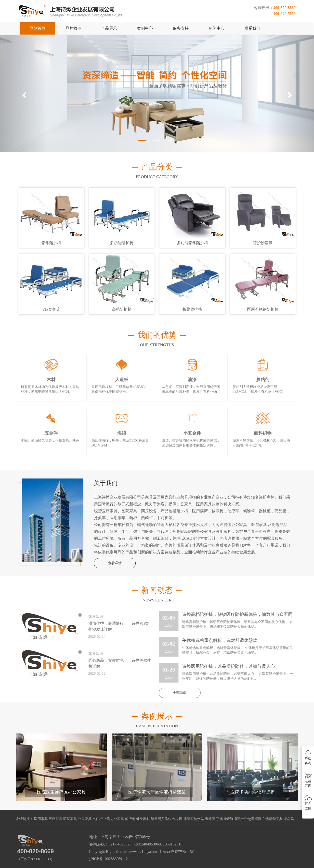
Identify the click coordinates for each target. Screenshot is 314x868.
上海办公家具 (114, 819)
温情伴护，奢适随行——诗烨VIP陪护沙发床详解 (116, 626)
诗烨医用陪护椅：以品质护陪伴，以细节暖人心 (225, 666)
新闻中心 (217, 28)
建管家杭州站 (194, 819)
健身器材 (143, 819)
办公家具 (85, 819)
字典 (220, 819)
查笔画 (210, 819)
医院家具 (70, 819)
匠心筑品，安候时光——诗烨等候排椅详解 (117, 663)
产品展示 (109, 28)
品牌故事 (73, 28)
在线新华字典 (272, 819)
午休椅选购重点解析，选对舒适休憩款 (217, 640)
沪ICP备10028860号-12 (108, 859)
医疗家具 (55, 819)
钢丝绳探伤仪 (161, 819)
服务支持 (181, 28)
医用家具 (41, 819)
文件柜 (98, 819)
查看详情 (115, 563)
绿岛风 (289, 819)
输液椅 (130, 819)
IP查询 (229, 819)
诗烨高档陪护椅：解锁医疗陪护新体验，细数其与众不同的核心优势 (234, 615)
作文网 (177, 819)
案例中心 (145, 28)
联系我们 (252, 28)
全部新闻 (177, 693)
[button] (24, 94)
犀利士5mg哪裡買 (248, 819)
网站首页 (38, 28)
